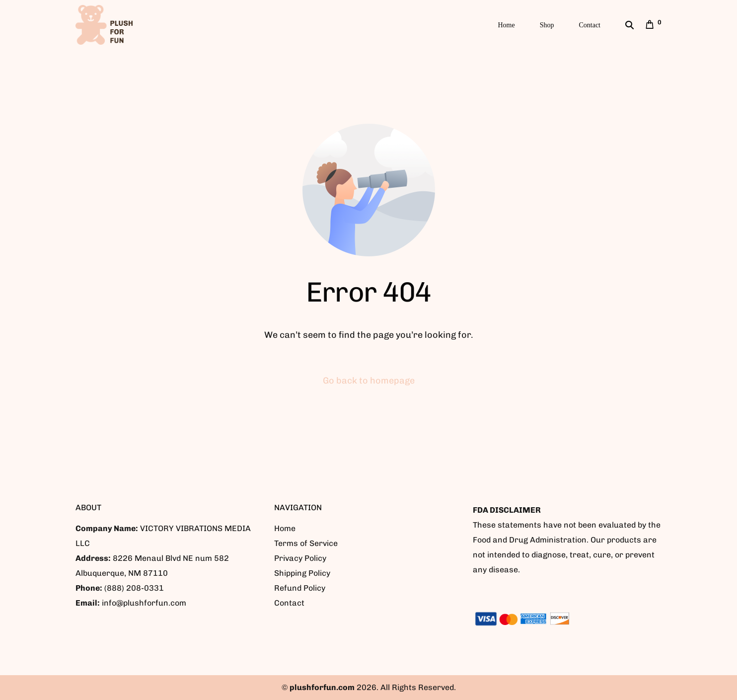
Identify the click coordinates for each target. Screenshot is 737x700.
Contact (289, 603)
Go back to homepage (369, 381)
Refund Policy (300, 588)
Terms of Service (306, 543)
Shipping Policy (302, 573)
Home (285, 528)
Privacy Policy (300, 558)
